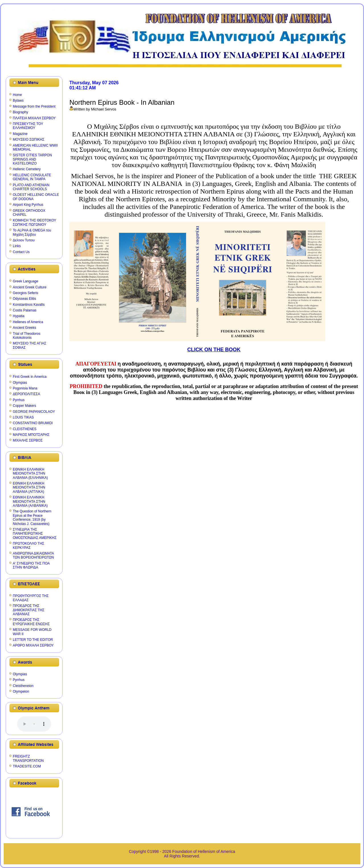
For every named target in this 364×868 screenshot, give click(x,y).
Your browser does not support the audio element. (34, 724)
